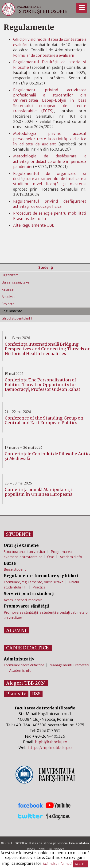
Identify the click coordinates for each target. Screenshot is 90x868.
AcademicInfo (71, 557)
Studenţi (46, 268)
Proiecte (8, 304)
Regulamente (12, 311)
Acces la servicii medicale (23, 600)
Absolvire (9, 297)
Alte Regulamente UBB (34, 225)
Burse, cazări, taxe (15, 282)
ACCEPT (80, 864)
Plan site (16, 694)
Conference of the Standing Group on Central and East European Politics (44, 420)
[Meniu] (81, 8)
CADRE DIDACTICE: (28, 648)
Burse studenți (15, 569)
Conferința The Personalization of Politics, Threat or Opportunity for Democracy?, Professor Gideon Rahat (43, 385)
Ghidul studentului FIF (18, 318)
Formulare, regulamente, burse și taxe (34, 582)
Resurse (8, 290)
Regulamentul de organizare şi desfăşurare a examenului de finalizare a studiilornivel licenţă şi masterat (50, 179)
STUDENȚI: (19, 534)
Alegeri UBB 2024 (26, 683)
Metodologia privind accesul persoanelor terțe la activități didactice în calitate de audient (50, 139)
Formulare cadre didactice (24, 665)
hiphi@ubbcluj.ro (51, 742)
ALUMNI (16, 630)
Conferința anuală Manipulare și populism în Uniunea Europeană (39, 492)
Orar (51, 557)
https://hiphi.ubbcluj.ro (50, 748)
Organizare (10, 275)
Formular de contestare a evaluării (44, 55)
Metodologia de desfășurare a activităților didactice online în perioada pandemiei (50, 161)
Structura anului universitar (25, 552)
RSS (36, 694)
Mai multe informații (58, 864)
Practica (39, 587)
